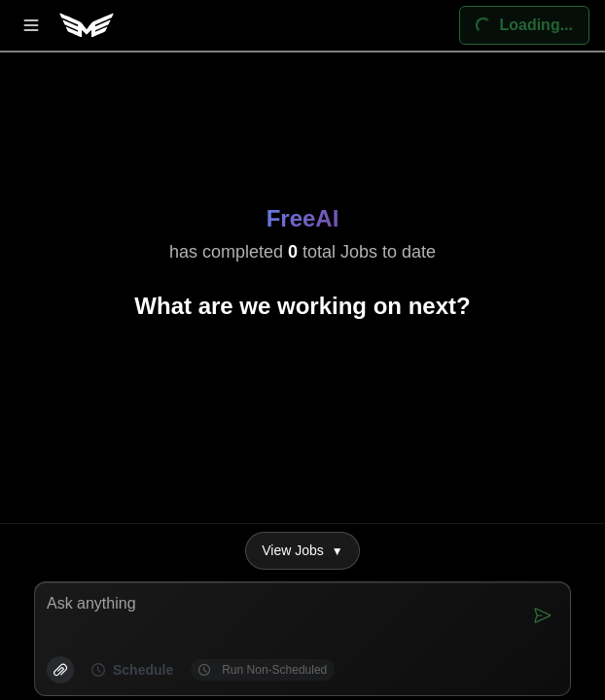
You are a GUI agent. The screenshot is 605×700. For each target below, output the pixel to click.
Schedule (132, 670)
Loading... (516, 19)
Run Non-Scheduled (263, 670)
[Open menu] (31, 25)
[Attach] (60, 670)
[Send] (543, 615)
